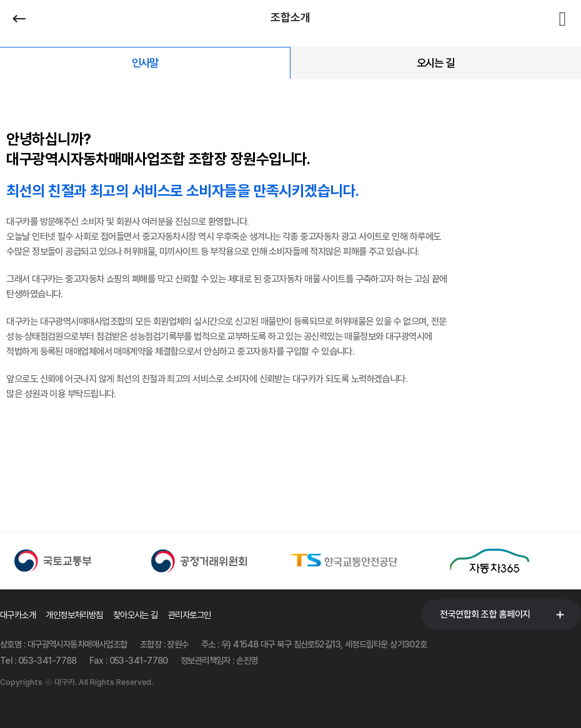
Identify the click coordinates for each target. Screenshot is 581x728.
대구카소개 (18, 615)
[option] (73, 561)
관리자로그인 (190, 615)
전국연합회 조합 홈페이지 (485, 614)
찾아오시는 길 (136, 615)
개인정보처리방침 (74, 615)
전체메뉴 (562, 19)
